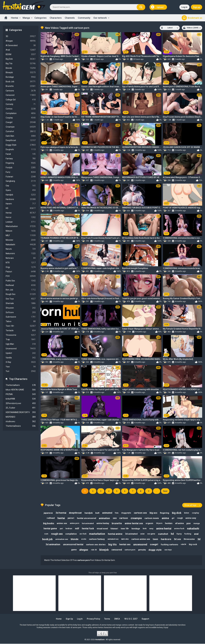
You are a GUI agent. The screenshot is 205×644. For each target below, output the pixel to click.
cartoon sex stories (99, 545)
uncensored (143, 545)
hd (173, 534)
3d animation (56, 545)
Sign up (197, 7)
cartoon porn (130, 550)
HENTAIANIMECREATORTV (21, 412)
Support (146, 619)
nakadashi (194, 529)
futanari (114, 529)
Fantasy (21, 159)
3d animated (131, 534)
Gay (21, 186)
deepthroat (75, 513)
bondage (136, 529)
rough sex (56, 534)
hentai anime (115, 534)
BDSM (21, 54)
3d (44, 545)
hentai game (50, 529)
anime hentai (164, 529)
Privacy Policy (94, 619)
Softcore (21, 312)
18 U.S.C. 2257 (131, 619)
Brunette (21, 86)
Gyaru (21, 190)
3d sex (181, 539)
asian (142, 534)
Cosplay (21, 118)
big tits (115, 545)
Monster (21, 240)
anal (197, 534)
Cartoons (21, 91)
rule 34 (94, 550)
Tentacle (21, 331)
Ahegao (21, 41)
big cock (196, 545)
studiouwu (21, 421)
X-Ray (21, 362)
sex (115, 518)
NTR (21, 263)
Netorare (21, 258)
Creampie (21, 127)
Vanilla (21, 358)
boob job (50, 539)
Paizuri (21, 272)
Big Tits (21, 64)
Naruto (21, 249)
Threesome (21, 335)
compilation (71, 534)
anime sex (62, 523)
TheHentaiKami (21, 385)
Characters (56, 18)
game (74, 550)
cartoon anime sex (144, 539)
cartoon (124, 518)
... (157, 491)
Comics (21, 109)
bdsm (187, 513)
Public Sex (21, 281)
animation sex (64, 539)
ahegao (84, 550)
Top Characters (18, 379)
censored (117, 550)
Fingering (21, 163)
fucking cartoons (173, 545)
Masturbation (21, 226)
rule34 (187, 545)
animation (104, 518)
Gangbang (21, 181)
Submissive (21, 317)
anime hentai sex (134, 523)
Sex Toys (21, 299)
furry (179, 534)
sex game (151, 534)
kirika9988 (21, 399)
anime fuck (180, 529)
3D (21, 36)
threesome (193, 539)
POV (21, 276)
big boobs (48, 523)
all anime (180, 523)
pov (189, 523)
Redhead (21, 285)
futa (117, 513)
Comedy (21, 104)
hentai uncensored (86, 518)
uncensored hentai (76, 545)
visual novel (102, 529)
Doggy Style (21, 145)
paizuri (71, 518)
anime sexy (191, 518)
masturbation (97, 534)
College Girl (21, 100)
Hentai (15, 18)
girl (173, 518)
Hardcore (21, 199)
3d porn (159, 523)
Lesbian (21, 222)
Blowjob (21, 73)
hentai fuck (88, 529)
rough (180, 518)
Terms (107, 619)
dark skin (128, 539)
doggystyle (126, 513)
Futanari (21, 177)
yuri (61, 529)
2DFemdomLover (21, 403)
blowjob (104, 550)
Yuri (21, 371)
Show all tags (190, 505)
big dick (177, 513)
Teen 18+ (21, 326)
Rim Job (21, 290)
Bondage (21, 77)
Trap (21, 340)
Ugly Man (21, 344)
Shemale (21, 303)
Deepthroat (21, 140)
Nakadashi (21, 245)
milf (77, 529)
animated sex (116, 539)
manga (197, 523)
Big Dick (21, 59)
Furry (21, 172)
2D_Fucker (21, 408)
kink (145, 529)
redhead (50, 518)
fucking (188, 534)
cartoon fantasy (100, 539)
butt (97, 513)
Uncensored (21, 349)
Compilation (21, 113)
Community (84, 18)
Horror (21, 217)
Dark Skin (21, 136)
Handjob (21, 195)
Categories (41, 18)
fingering (165, 513)
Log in (184, 7)
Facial (21, 154)
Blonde (21, 68)
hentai (61, 518)
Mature (21, 231)
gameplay (142, 550)
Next (165, 491)
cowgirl (157, 545)
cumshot (163, 534)
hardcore (169, 539)
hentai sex (128, 545)
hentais (169, 523)
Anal (21, 50)
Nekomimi (21, 254)
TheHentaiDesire (21, 426)
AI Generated (21, 45)
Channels (70, 18)
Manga (26, 18)
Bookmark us (195, 18)
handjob (88, 513)
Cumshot (21, 131)
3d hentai (61, 513)
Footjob (21, 168)
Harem (21, 204)
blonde (77, 539)
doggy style (155, 550)
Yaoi (21, 367)
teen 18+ (125, 529)
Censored (21, 95)
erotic (86, 539)
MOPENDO (21, 417)
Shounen (21, 308)
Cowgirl (21, 122)
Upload (157, 7)
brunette (117, 523)
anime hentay (103, 523)
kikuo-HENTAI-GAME (21, 390)
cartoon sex (140, 513)
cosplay (196, 513)
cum (46, 534)
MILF (21, 235)
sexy (152, 529)
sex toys (168, 550)
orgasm (150, 523)
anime (165, 518)
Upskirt (21, 353)
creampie (136, 518)
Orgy (21, 267)
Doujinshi (21, 150)
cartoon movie (152, 518)
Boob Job (21, 82)
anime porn (74, 523)
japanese (48, 513)
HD (21, 208)
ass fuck (83, 534)
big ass (154, 513)
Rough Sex (21, 294)
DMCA (118, 619)
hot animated (88, 523)
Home (6, 18)
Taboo (21, 321)
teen (159, 539)
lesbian (69, 529)
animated (107, 513)
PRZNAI (21, 394)
